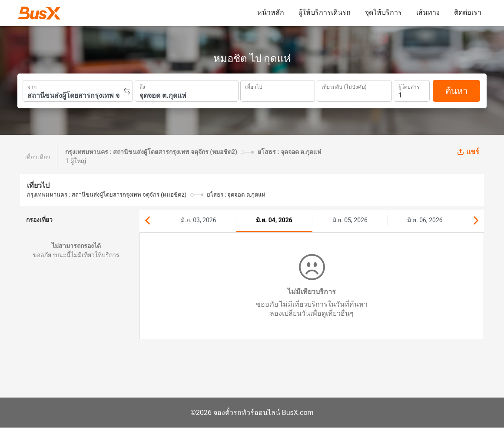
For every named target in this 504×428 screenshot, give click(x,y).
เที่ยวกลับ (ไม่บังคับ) (344, 86)
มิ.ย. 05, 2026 (350, 220)
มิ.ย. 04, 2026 (274, 220)
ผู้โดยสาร (409, 86)
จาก (32, 86)
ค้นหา (456, 91)
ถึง (142, 86)
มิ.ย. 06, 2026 (425, 220)
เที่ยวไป (254, 86)
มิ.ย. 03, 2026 (198, 220)
